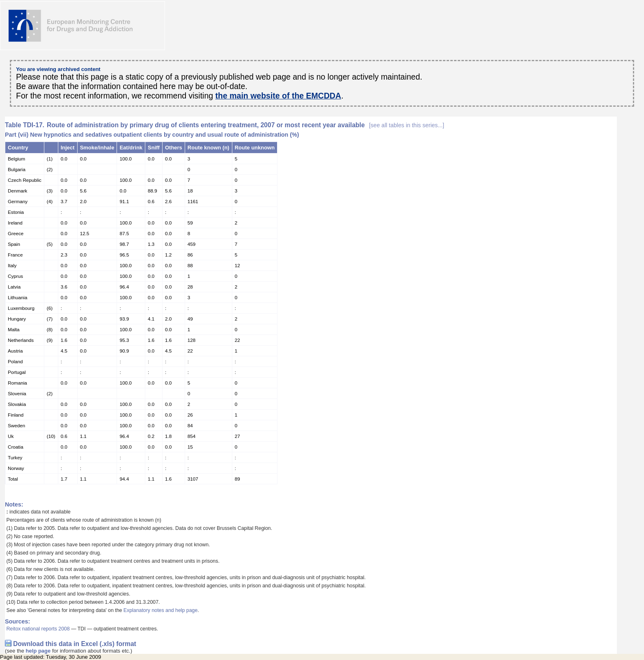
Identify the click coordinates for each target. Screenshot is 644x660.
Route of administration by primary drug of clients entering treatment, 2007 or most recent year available (245, 125)
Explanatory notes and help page (161, 610)
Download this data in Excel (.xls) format (75, 644)
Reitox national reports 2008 (38, 629)
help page (38, 651)
